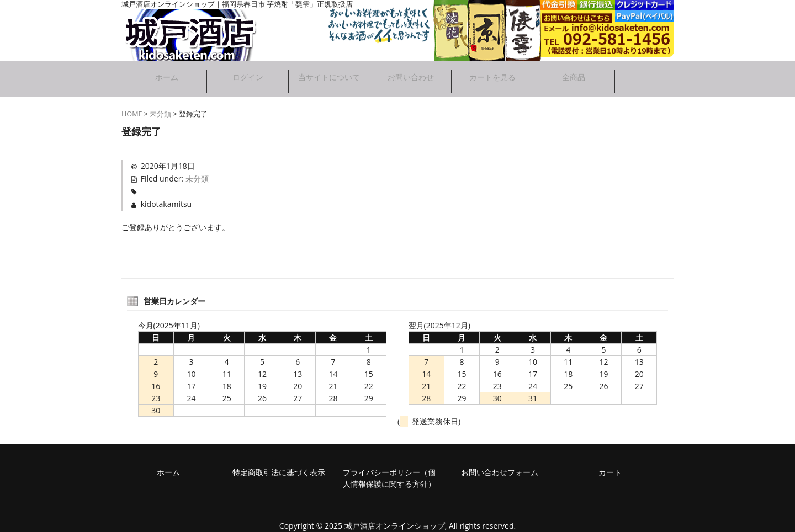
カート (610, 467)
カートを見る (494, 73)
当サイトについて (328, 76)
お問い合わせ (411, 73)
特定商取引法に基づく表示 (279, 467)
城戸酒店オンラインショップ (395, 521)
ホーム (163, 73)
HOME (132, 109)
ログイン (246, 73)
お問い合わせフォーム (500, 467)
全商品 (577, 73)
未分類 (160, 109)
